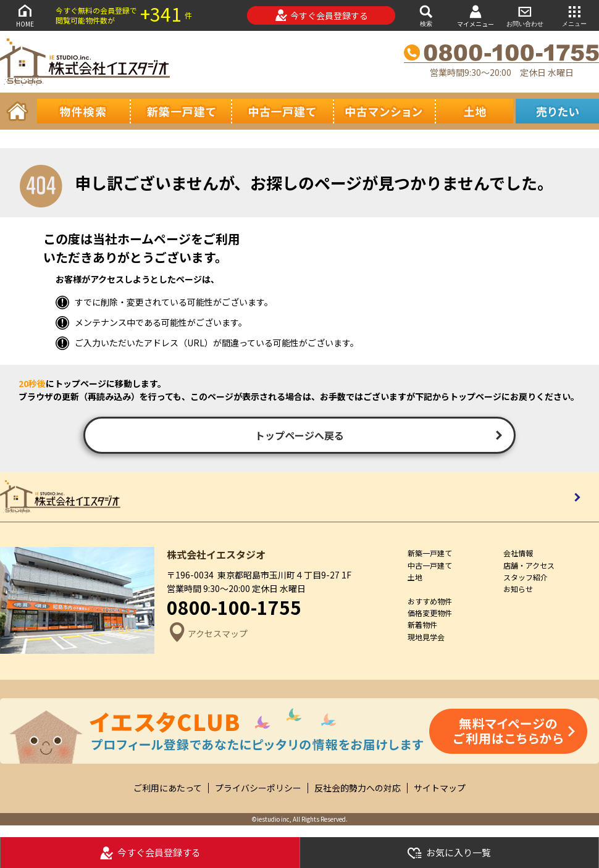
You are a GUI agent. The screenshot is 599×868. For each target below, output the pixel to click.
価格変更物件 (430, 613)
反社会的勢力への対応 (358, 788)
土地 (415, 577)
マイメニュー (475, 16)
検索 (426, 15)
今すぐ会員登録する (321, 15)
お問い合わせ (525, 15)
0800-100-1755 (234, 607)
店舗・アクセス (529, 565)
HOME (25, 15)
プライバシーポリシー (258, 788)
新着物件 (422, 624)
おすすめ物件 (430, 601)
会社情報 (518, 553)
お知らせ (518, 589)
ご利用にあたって (168, 788)
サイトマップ (440, 788)
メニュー (574, 15)
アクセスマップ (207, 634)
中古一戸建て (430, 565)
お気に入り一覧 (449, 853)
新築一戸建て (430, 553)
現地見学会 (426, 637)
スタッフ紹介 (526, 577)
